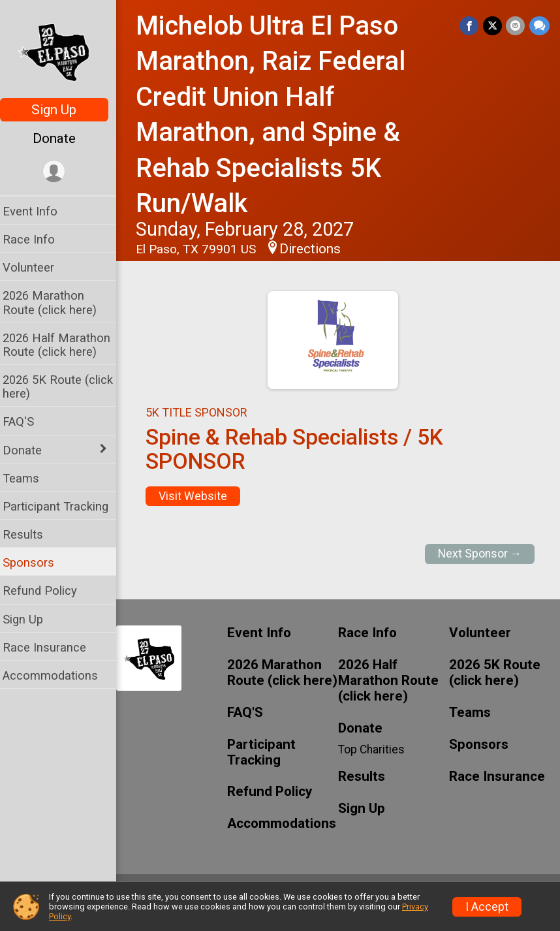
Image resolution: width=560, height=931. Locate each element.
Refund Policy (48, 591)
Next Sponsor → (480, 554)
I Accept (487, 907)
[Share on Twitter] (493, 26)
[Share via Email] (516, 26)
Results (31, 534)
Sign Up (62, 110)
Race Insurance (52, 647)
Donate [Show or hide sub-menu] (30, 450)
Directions (318, 249)
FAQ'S (26, 421)
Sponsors (36, 562)
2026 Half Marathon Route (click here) (64, 345)
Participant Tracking (63, 506)
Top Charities (375, 750)
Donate (62, 138)
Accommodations (58, 675)
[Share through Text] (539, 26)
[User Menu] (62, 172)
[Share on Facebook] (470, 26)
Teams (29, 478)
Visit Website (201, 496)
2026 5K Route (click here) (66, 387)
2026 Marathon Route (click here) (57, 302)
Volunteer (36, 267)
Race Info (37, 239)
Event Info (38, 211)
